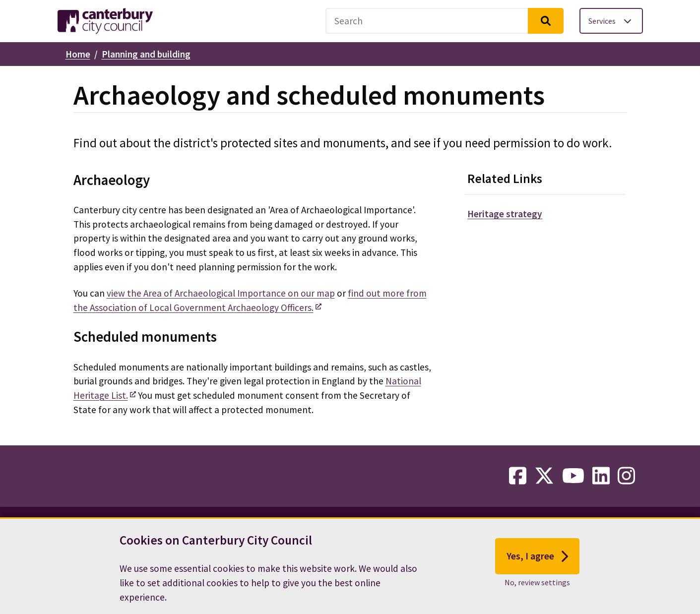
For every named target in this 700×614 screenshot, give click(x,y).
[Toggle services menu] (611, 21)
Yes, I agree (538, 563)
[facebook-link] (518, 476)
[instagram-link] (626, 476)
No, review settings (537, 590)
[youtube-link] (573, 476)
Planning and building (146, 54)
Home (78, 54)
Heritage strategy (505, 214)
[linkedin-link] (601, 476)
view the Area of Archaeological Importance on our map (221, 293)
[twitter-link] (544, 476)
